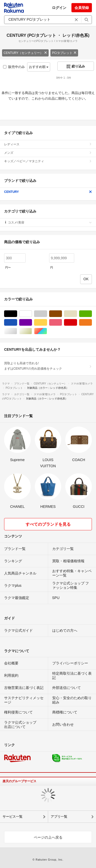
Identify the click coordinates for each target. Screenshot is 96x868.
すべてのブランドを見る (48, 524)
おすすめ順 (39, 67)
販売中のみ (14, 67)
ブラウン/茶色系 (62, 314)
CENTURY (48, 192)
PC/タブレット (64, 53)
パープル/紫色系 (32, 322)
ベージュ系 (77, 314)
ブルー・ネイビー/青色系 (17, 322)
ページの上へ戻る (48, 837)
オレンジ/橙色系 (92, 322)
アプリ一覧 (59, 817)
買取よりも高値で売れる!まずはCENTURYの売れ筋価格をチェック (48, 366)
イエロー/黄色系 (47, 322)
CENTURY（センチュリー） (25, 53)
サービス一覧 (13, 817)
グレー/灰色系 (47, 314)
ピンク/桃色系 (62, 322)
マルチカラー (47, 331)
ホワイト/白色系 (32, 314)
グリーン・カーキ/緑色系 (92, 314)
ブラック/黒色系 (17, 314)
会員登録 (82, 8)
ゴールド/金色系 (32, 331)
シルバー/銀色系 (17, 331)
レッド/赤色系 (77, 322)
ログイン (59, 8)
